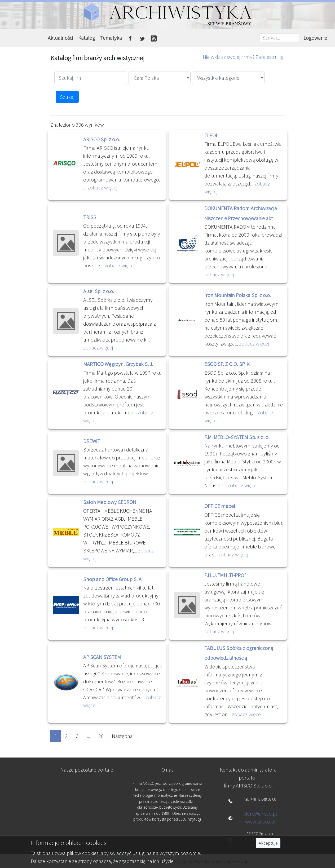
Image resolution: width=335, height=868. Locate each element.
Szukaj (67, 97)
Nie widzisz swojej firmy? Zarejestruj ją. (244, 57)
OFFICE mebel (220, 506)
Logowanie (315, 38)
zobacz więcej (102, 187)
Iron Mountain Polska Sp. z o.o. (238, 295)
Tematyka (111, 38)
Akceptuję (268, 843)
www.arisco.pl (260, 821)
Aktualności (60, 38)
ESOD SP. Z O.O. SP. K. (227, 364)
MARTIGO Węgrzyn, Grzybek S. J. (118, 364)
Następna (122, 736)
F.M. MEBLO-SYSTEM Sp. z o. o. (237, 437)
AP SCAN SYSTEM (102, 657)
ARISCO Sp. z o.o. (102, 139)
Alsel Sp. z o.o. (99, 291)
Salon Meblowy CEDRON (110, 502)
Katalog (87, 38)
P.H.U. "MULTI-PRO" (225, 575)
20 (101, 736)
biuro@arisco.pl (260, 814)
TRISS (90, 217)
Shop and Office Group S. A (112, 579)
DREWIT (92, 441)
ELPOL (211, 135)
